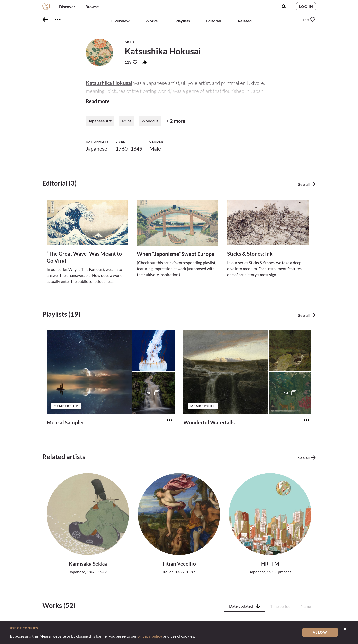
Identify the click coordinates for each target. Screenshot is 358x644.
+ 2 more (176, 121)
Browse (92, 7)
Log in (306, 7)
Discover (67, 7)
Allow (320, 632)
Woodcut (150, 121)
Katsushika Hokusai (109, 83)
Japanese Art (100, 121)
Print (127, 121)
